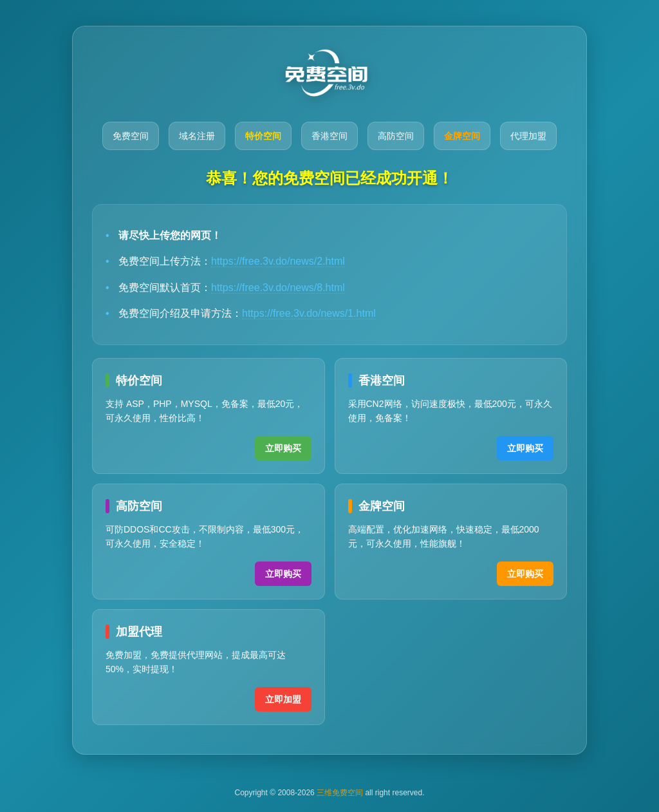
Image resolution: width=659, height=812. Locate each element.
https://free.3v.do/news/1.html (309, 313)
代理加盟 (528, 136)
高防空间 (396, 136)
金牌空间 (462, 136)
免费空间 (131, 136)
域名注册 (197, 136)
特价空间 (263, 136)
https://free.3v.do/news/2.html (278, 261)
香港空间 (329, 136)
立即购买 (283, 448)
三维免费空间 (340, 793)
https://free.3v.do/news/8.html (278, 288)
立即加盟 (283, 699)
